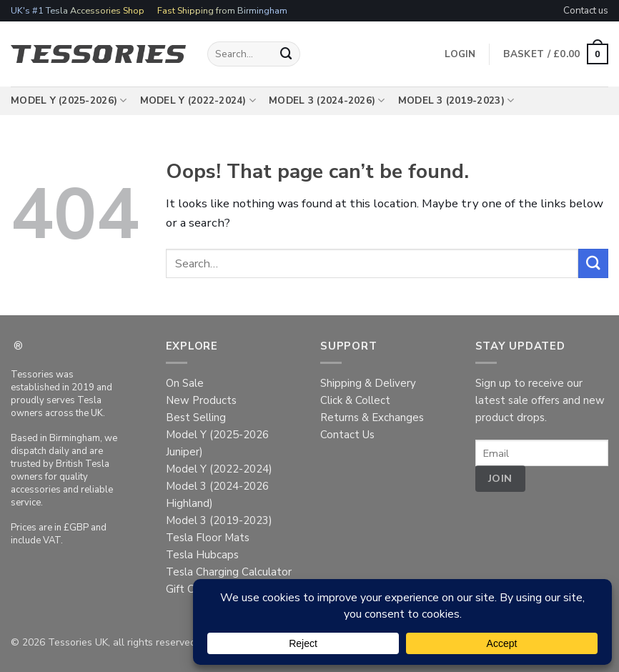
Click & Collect (355, 400)
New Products (201, 400)
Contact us (586, 10)
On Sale (185, 383)
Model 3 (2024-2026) (327, 101)
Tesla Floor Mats (208, 538)
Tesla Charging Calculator (229, 572)
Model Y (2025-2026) (69, 101)
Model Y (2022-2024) (198, 101)
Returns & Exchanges (372, 417)
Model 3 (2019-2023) (456, 101)
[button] (556, 54)
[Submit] (287, 54)
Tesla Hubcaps (202, 555)
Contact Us (347, 435)
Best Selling (196, 417)
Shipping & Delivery (368, 383)
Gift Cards (190, 589)
